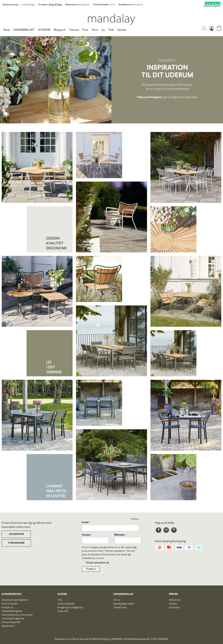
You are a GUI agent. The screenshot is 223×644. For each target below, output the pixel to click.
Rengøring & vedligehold (70, 608)
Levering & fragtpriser (13, 619)
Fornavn (87, 535)
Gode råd (63, 611)
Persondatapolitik (11, 622)
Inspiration (175, 608)
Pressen (173, 604)
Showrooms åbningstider (15, 600)
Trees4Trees (120, 608)
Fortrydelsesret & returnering (17, 615)
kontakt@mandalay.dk (137, 639)
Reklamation (8, 626)
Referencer (175, 600)
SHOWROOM (16, 534)
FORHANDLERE (16, 543)
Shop (7, 30)
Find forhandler (10, 604)
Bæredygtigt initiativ (124, 604)
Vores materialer (66, 604)
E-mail (86, 523)
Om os (117, 600)
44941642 (117, 639)
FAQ (60, 600)
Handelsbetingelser (12, 611)
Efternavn (120, 535)
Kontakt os (7, 608)
